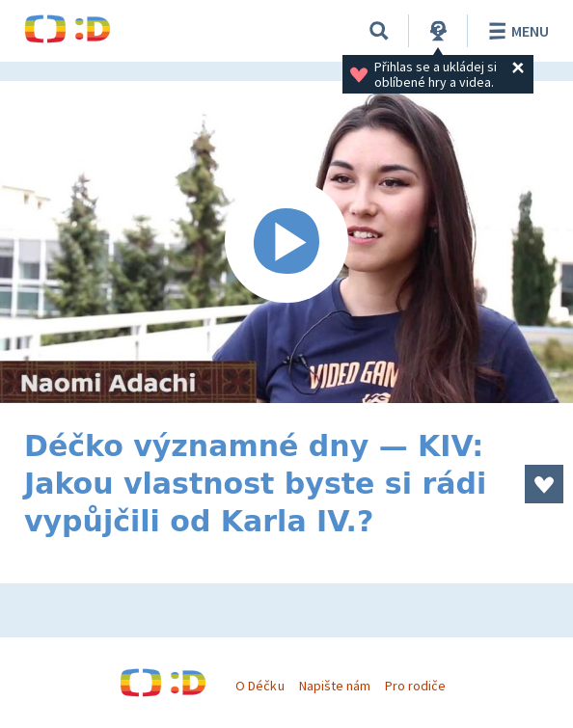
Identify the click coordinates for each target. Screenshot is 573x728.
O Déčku (259, 686)
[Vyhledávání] (379, 31)
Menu (516, 31)
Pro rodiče (415, 686)
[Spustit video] (286, 242)
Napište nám (335, 686)
